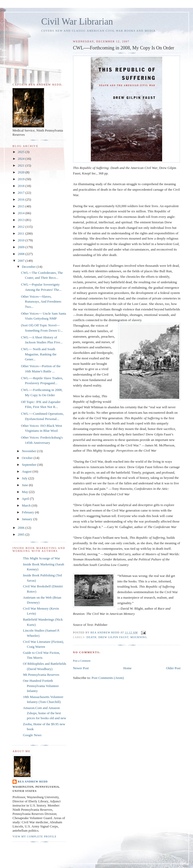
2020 (22, 172)
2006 (22, 528)
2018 (22, 186)
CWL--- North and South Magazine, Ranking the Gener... (39, 354)
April (26, 499)
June (25, 485)
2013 (22, 220)
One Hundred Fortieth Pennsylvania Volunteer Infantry (41, 686)
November (29, 451)
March (27, 505)
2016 (22, 199)
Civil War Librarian (77, 22)
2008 (22, 254)
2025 (22, 152)
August (27, 471)
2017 (22, 193)
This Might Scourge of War (41, 558)
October (28, 458)
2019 (22, 179)
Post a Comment (82, 661)
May (25, 492)
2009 (22, 247)
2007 (22, 261)
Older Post (173, 668)
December (29, 267)
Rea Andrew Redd (33, 782)
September (30, 465)
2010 (22, 240)
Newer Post (81, 668)
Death (92, 637)
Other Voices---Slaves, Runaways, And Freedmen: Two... (41, 302)
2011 (22, 233)
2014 (22, 213)
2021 (22, 165)
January (28, 519)
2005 (22, 534)
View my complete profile (35, 836)
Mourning (139, 637)
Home (128, 668)
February (28, 512)
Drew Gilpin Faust (113, 637)
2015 (22, 206)
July (25, 478)
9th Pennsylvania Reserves (41, 675)
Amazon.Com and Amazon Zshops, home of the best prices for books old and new (45, 713)
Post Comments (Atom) (108, 678)
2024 (22, 159)
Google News (32, 735)
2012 (22, 227)
